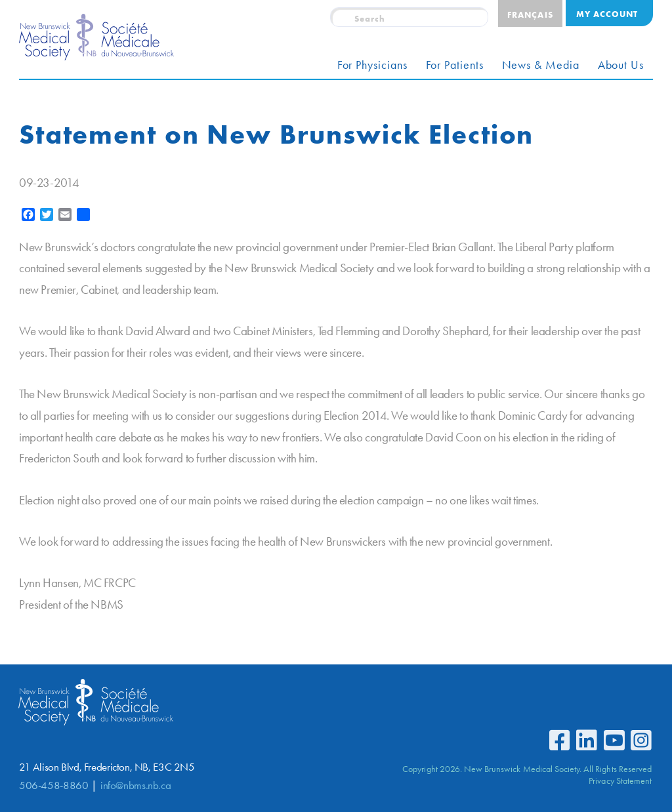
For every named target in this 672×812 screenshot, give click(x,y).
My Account (607, 14)
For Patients (455, 65)
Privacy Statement (620, 781)
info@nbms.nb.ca (136, 785)
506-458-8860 (53, 785)
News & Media (541, 65)
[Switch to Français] (530, 13)
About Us (621, 65)
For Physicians (372, 65)
